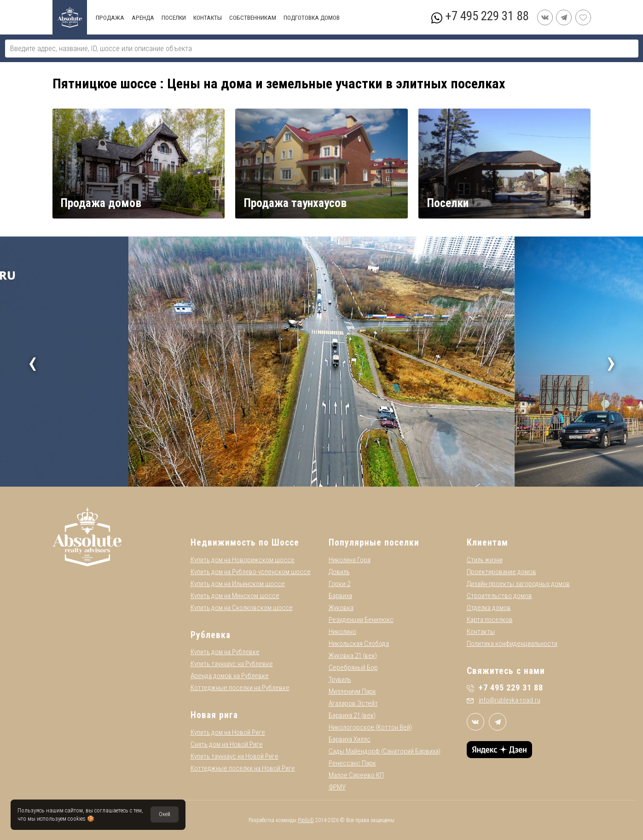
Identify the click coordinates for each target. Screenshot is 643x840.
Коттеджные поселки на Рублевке (240, 688)
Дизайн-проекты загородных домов (518, 584)
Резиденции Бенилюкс (361, 620)
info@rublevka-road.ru (504, 700)
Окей (165, 814)
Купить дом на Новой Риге (228, 732)
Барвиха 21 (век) (352, 715)
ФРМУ (337, 787)
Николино (342, 632)
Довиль (339, 572)
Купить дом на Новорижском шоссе (243, 560)
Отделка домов (489, 608)
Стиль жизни (485, 560)
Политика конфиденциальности (512, 644)
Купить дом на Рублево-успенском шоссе (251, 572)
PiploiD (306, 820)
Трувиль (340, 679)
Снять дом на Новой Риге (227, 744)
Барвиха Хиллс (350, 739)
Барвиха (340, 596)
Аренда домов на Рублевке (230, 676)
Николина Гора (350, 560)
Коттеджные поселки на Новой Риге (243, 768)
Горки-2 (339, 584)
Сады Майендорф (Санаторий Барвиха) (385, 751)
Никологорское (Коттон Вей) (370, 727)
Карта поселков (490, 620)
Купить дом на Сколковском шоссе (242, 608)
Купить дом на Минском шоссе (235, 596)
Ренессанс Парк (352, 763)
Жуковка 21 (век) (353, 656)
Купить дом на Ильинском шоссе (238, 584)
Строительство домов (499, 596)
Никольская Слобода (359, 644)
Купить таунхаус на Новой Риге (235, 756)
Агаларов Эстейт (353, 703)
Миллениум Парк (352, 691)
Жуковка (341, 608)
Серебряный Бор (353, 667)
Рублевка (211, 635)
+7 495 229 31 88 (487, 16)
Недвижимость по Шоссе (245, 543)
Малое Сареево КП (356, 775)
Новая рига (214, 715)
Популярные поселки (374, 543)
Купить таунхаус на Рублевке (232, 664)
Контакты (481, 632)
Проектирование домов (501, 572)
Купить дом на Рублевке (225, 652)
